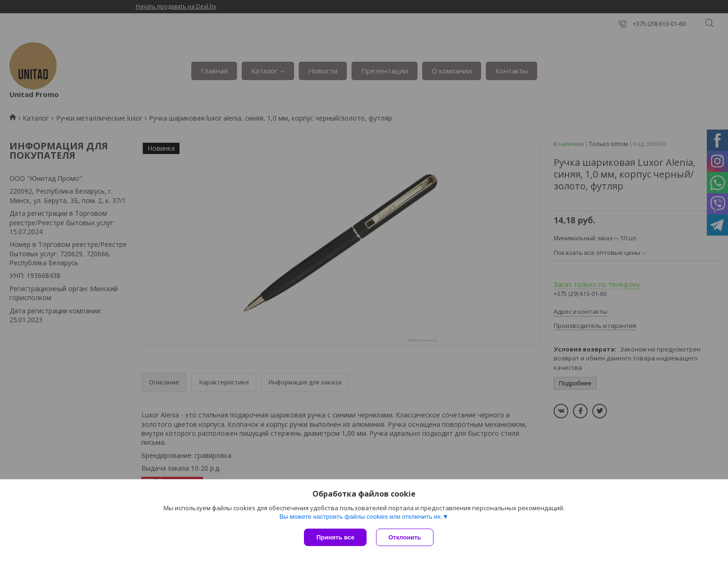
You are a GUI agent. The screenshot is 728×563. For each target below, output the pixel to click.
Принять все (335, 537)
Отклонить (405, 537)
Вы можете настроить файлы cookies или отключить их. (361, 517)
